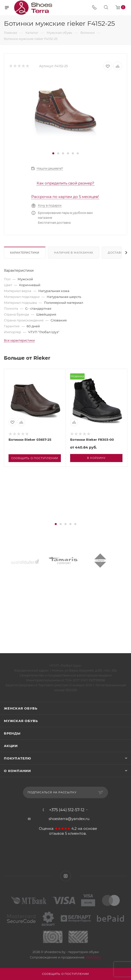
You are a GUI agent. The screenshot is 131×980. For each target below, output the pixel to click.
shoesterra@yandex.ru (69, 819)
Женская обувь (21, 708)
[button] (53, 153)
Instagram (66, 876)
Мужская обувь (21, 721)
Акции (11, 746)
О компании (17, 771)
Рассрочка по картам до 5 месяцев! (65, 197)
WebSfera (93, 957)
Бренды (12, 733)
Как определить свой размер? (65, 183)
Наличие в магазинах (74, 253)
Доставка (116, 253)
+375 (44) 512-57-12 (67, 810)
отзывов (57, 833)
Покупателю (17, 758)
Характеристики (25, 253)
